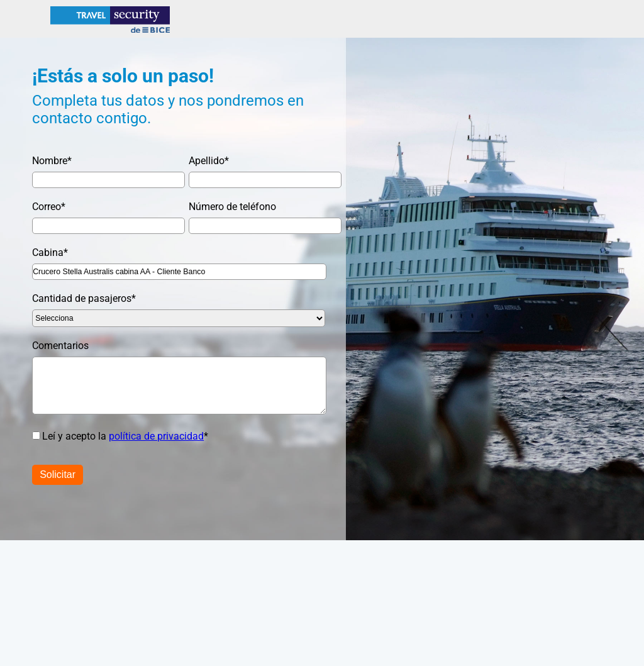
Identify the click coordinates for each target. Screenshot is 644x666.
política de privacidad (156, 436)
